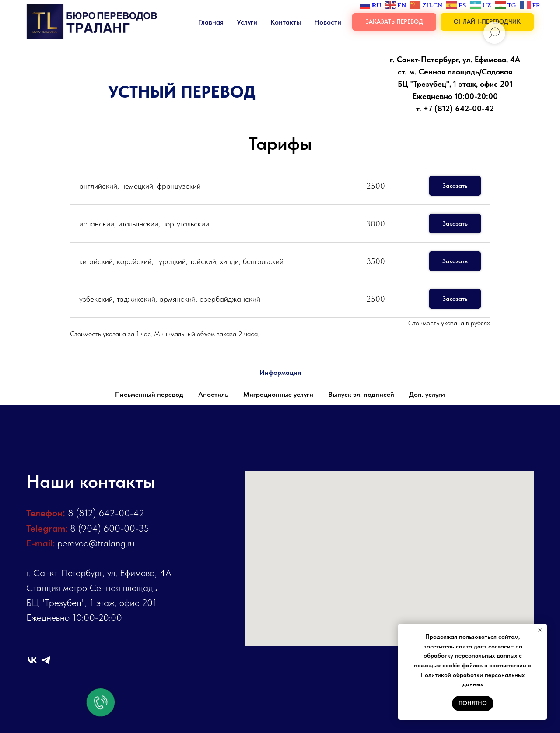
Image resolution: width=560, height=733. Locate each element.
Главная (211, 22)
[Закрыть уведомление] (540, 630)
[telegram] (46, 660)
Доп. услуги (427, 394)
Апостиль (213, 394)
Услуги (247, 22)
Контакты (286, 22)
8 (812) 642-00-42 (106, 513)
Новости (328, 22)
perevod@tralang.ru (96, 543)
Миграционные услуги (278, 394)
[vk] (32, 660)
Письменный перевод (149, 394)
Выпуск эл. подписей (361, 394)
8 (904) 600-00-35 (110, 528)
